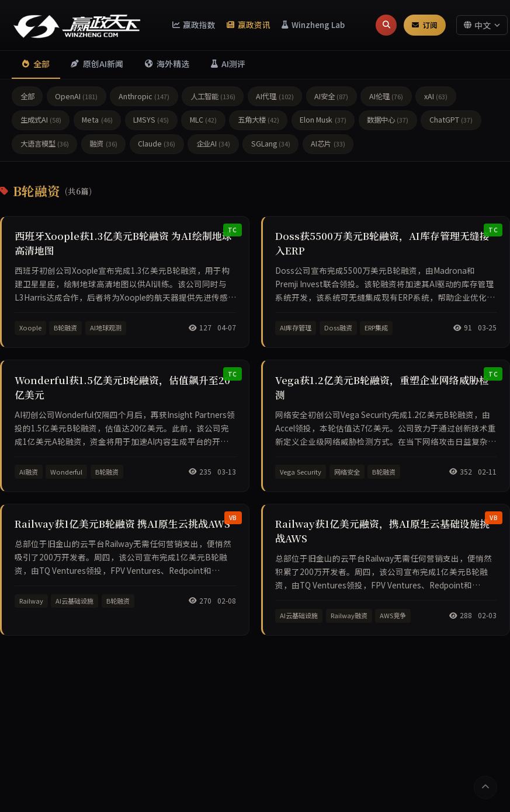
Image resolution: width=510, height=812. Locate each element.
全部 (37, 65)
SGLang (271, 145)
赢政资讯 (249, 25)
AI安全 (331, 97)
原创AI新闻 (100, 65)
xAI (436, 97)
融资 (103, 145)
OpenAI (76, 97)
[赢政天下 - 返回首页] (77, 25)
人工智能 (213, 97)
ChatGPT (451, 121)
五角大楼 (259, 121)
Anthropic (144, 97)
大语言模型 (45, 145)
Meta (97, 121)
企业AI (213, 145)
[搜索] (386, 25)
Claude (157, 145)
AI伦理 (386, 97)
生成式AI (41, 121)
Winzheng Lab (313, 25)
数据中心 (388, 121)
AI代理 (275, 97)
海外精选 (172, 65)
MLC (203, 121)
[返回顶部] (484, 786)
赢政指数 (194, 25)
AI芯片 (328, 145)
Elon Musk (323, 121)
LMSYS (151, 121)
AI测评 (235, 65)
